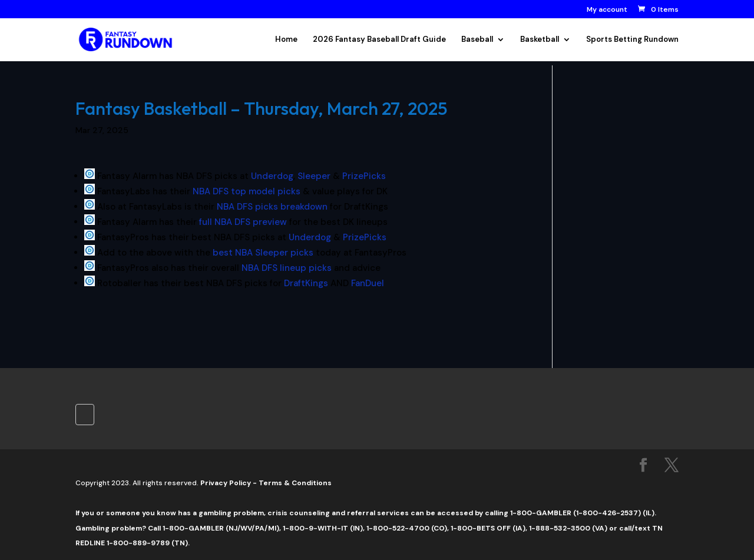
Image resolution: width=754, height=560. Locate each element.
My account (607, 10)
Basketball (540, 40)
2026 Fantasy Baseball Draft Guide (379, 40)
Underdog (272, 176)
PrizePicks (364, 176)
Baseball (477, 40)
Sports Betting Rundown (632, 40)
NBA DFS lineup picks (285, 268)
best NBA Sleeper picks (263, 253)
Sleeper (314, 176)
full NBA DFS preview (242, 222)
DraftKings (306, 283)
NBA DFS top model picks (247, 191)
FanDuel (368, 283)
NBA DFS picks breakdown (272, 207)
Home (286, 40)
